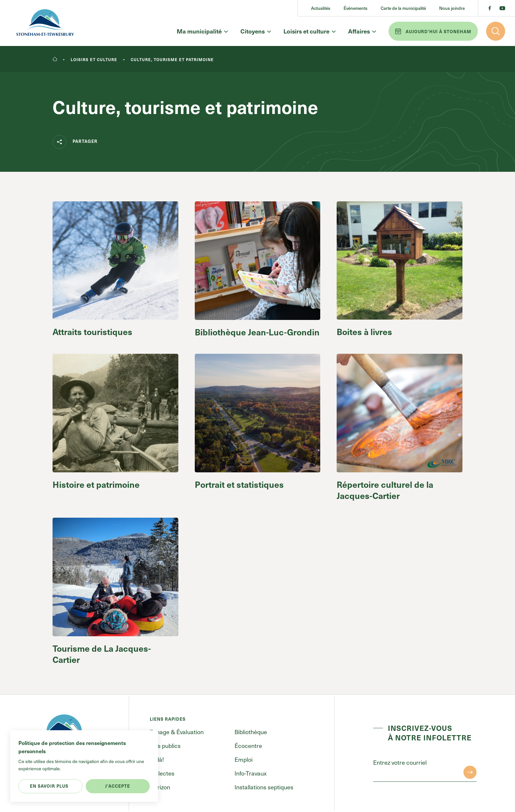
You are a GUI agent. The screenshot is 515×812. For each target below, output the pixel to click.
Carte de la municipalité (403, 8)
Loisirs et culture (309, 31)
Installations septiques (264, 787)
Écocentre (248, 745)
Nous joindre (452, 8)
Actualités (321, 8)
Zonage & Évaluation (177, 732)
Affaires (362, 31)
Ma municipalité (202, 31)
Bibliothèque (251, 732)
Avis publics (165, 745)
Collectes (162, 773)
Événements (356, 8)
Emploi (244, 759)
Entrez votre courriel (400, 762)
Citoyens (255, 31)
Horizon (160, 787)
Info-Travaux (251, 773)
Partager (75, 142)
